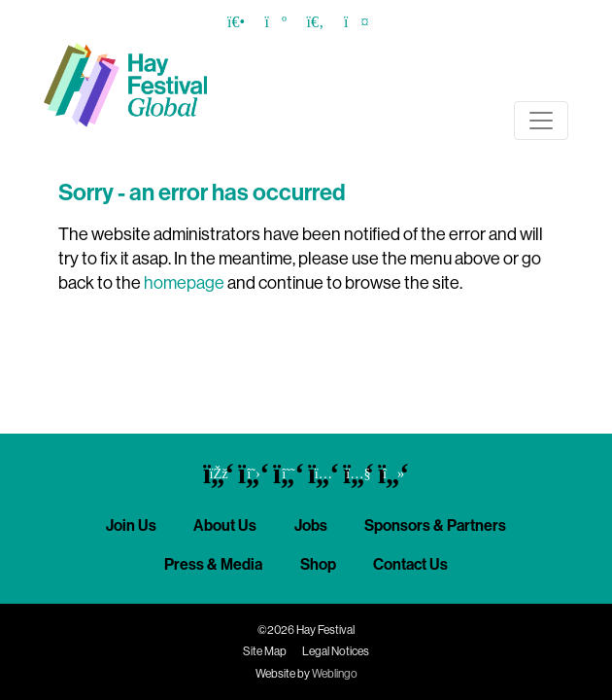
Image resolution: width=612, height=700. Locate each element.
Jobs (311, 525)
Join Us (131, 525)
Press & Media (213, 564)
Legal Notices (336, 651)
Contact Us (410, 564)
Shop (318, 564)
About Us (225, 525)
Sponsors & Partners (435, 525)
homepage (184, 283)
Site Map (265, 651)
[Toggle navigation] (541, 121)
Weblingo (335, 674)
